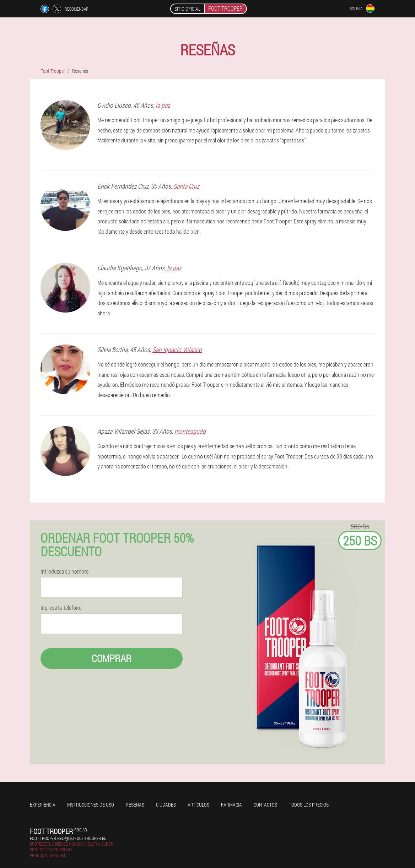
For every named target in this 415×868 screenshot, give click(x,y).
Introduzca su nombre (64, 571)
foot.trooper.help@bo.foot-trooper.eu (68, 838)
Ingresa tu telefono (61, 608)
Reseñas (135, 805)
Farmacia (231, 805)
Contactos (265, 805)
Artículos (198, 805)
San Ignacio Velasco (177, 349)
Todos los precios (309, 805)
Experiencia (43, 805)
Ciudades (166, 805)
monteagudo (190, 431)
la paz (163, 105)
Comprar (112, 658)
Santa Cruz (186, 186)
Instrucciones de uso (91, 805)
